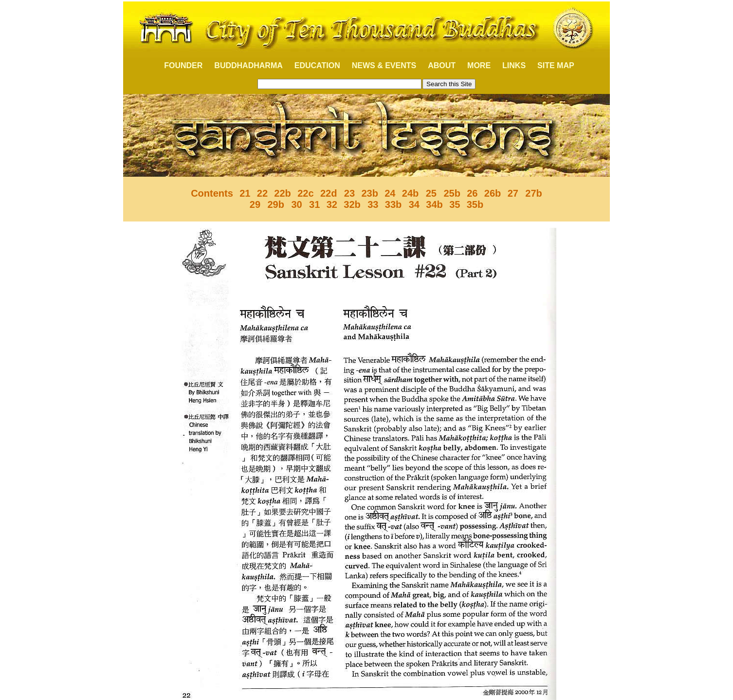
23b (369, 193)
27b (533, 193)
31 (314, 204)
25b (451, 193)
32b (352, 204)
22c (305, 193)
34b (434, 204)
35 (455, 204)
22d (329, 193)
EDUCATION (317, 65)
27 (514, 193)
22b (282, 193)
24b (410, 193)
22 (262, 193)
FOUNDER (178, 65)
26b (493, 193)
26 (472, 193)
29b (275, 204)
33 (372, 204)
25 (430, 193)
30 (297, 204)
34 (413, 204)
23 (348, 193)
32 (332, 204)
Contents (212, 193)
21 (245, 193)
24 (390, 193)
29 (255, 204)
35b (475, 204)
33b (393, 204)
